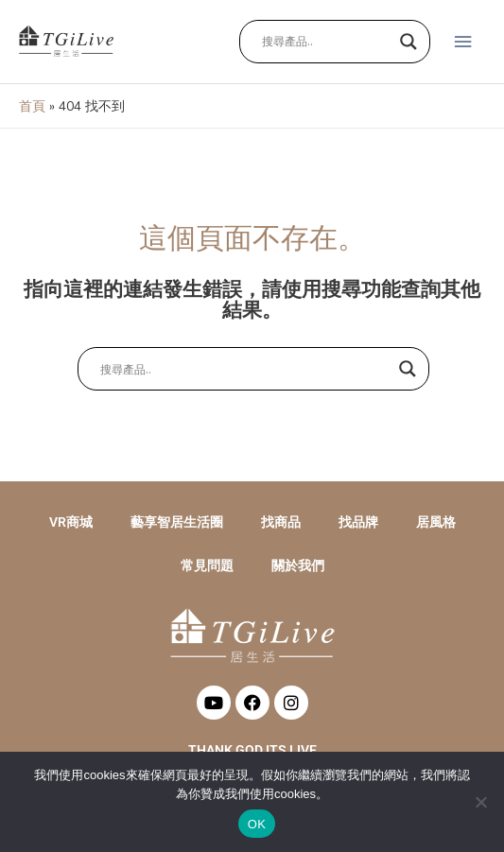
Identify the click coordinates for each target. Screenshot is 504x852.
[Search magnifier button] (408, 42)
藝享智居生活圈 (177, 522)
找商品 (281, 522)
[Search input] (326, 42)
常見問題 (207, 565)
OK (257, 824)
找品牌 (358, 522)
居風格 (436, 522)
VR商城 (71, 522)
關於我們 (298, 565)
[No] (480, 802)
